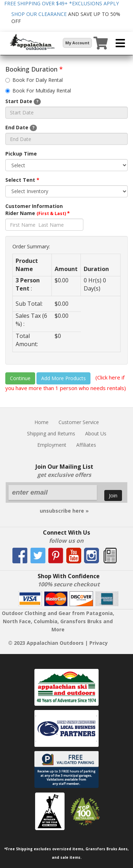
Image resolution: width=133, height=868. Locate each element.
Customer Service (79, 422)
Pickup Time (21, 154)
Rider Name (38, 213)
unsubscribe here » (64, 511)
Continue (20, 378)
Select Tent (22, 180)
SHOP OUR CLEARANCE (39, 14)
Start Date (23, 101)
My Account (77, 43)
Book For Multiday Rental (38, 91)
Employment (52, 445)
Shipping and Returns (51, 433)
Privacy (99, 643)
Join (113, 495)
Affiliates (86, 445)
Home (41, 422)
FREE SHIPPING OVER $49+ (62, 3)
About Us (96, 433)
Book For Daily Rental (34, 80)
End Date (21, 128)
